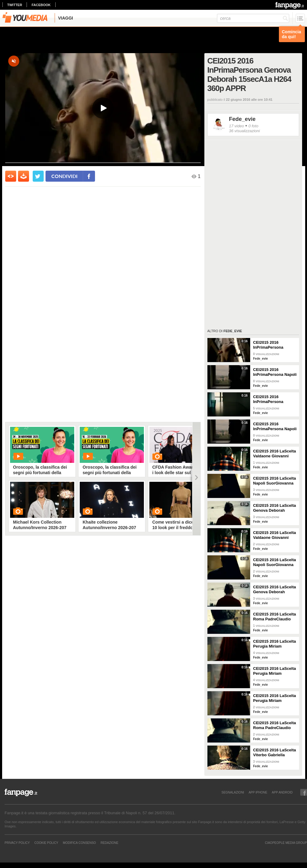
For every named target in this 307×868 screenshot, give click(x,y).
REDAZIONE (109, 843)
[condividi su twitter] (38, 176)
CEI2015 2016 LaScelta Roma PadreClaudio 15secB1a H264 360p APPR (275, 725)
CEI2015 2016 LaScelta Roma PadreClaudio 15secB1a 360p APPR (275, 617)
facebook (41, 5)
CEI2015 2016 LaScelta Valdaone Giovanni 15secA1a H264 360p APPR (275, 454)
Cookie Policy (46, 843)
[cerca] (253, 18)
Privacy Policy (17, 843)
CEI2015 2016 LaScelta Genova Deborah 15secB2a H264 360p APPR (275, 508)
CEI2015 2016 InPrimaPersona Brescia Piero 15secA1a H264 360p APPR (273, 399)
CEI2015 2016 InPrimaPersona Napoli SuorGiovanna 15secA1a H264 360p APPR (275, 372)
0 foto (253, 126)
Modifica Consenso (79, 843)
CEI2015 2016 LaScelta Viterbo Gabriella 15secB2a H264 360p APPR (275, 753)
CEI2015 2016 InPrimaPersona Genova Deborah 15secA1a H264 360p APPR (273, 345)
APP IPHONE (258, 792)
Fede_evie (242, 119)
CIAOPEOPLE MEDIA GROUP (286, 843)
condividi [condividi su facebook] (64, 176)
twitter (15, 5)
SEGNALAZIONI (233, 792)
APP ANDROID (282, 792)
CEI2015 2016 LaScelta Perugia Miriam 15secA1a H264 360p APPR (275, 644)
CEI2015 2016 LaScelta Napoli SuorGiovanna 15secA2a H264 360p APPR (275, 481)
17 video (237, 126)
